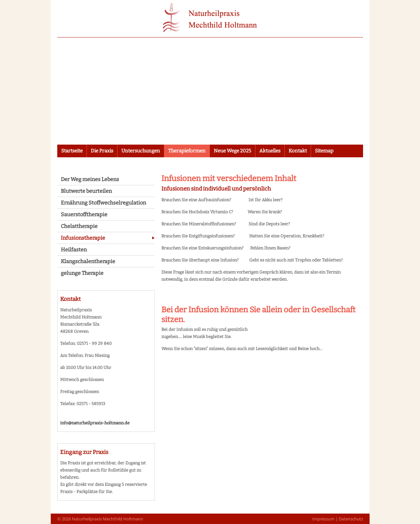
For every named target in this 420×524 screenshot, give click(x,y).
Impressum (323, 519)
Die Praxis (102, 151)
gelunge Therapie (82, 273)
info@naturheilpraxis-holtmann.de (95, 423)
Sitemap (324, 151)
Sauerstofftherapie (84, 214)
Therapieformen (187, 151)
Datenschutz (351, 519)
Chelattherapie (79, 226)
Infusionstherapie (83, 238)
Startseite (72, 151)
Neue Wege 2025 (232, 151)
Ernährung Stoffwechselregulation (103, 203)
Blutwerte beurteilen (86, 191)
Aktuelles (270, 151)
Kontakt (298, 151)
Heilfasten (74, 250)
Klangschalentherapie (88, 261)
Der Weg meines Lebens (90, 179)
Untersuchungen (141, 151)
